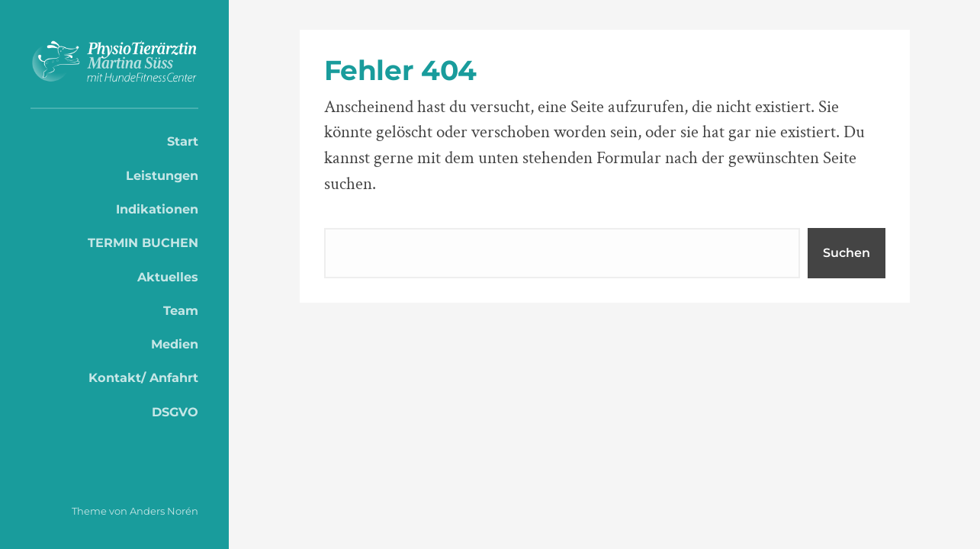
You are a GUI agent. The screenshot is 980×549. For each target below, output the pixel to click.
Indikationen (157, 209)
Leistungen (162, 175)
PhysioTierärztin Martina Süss (114, 62)
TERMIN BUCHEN (143, 242)
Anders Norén (164, 511)
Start (183, 141)
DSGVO (175, 412)
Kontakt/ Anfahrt (143, 377)
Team (181, 310)
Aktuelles (168, 277)
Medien (175, 344)
